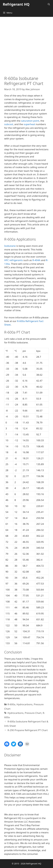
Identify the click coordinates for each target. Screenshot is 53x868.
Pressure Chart (33, 713)
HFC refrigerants (13, 260)
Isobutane (10, 246)
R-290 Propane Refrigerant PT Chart (28, 730)
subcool (9, 124)
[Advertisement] (26, 45)
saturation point (30, 121)
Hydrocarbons (25, 704)
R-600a (11, 704)
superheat (29, 124)
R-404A (36, 260)
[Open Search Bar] (49, 4)
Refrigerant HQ (16, 4)
